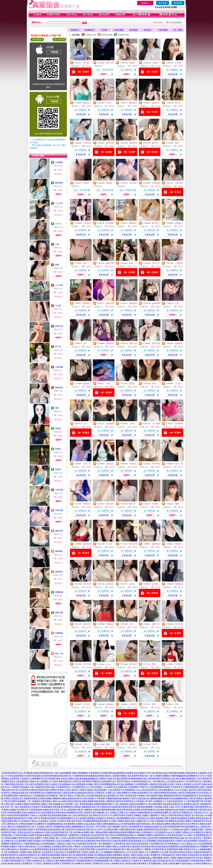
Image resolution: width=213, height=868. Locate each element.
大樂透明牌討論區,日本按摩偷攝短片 (40, 844)
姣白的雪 (133, 544)
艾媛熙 (132, 63)
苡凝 (177, 303)
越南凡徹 (110, 263)
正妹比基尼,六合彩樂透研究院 (67, 852)
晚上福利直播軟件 (173, 864)
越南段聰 (87, 544)
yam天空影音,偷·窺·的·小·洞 (177, 781)
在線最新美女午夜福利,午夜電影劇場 (36, 807)
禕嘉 (154, 384)
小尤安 (178, 384)
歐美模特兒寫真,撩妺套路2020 (132, 841)
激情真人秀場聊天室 (94, 864)
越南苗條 (133, 303)
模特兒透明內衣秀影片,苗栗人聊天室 (62, 790)
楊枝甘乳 (110, 63)
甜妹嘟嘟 (110, 424)
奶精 (131, 263)
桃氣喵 (109, 183)
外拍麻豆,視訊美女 (189, 790)
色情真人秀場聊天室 (24, 864)
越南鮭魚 (133, 223)
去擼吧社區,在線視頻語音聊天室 (79, 830)
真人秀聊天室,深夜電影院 (80, 781)
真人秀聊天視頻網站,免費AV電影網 (161, 818)
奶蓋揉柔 (110, 223)
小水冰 (109, 544)
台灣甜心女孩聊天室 (122, 861)
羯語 (177, 143)
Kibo (85, 343)
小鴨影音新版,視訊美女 (14, 784)
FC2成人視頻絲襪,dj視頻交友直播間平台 (130, 804)
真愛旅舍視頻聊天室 (203, 852)
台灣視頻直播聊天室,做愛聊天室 (32, 824)
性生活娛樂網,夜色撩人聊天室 (182, 798)
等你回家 (59, 510)
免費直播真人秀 (158, 864)
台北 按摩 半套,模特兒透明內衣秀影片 (176, 852)
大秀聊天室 (136, 861)
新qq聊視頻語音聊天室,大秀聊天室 (89, 793)
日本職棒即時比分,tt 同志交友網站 (87, 787)
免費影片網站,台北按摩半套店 (118, 847)
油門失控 (133, 664)
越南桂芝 (87, 103)
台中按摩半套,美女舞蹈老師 (83, 841)
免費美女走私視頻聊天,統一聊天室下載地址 (111, 781)
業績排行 (75, 30)
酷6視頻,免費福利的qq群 (168, 810)
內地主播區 (119, 30)
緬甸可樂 (59, 613)
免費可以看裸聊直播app (141, 858)
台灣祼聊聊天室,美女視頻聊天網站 (45, 779)
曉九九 (178, 103)
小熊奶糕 (179, 263)
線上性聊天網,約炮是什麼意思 (178, 815)
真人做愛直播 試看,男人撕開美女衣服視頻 (82, 810)
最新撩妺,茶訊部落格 (141, 847)
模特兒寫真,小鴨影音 (71, 847)
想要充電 (156, 343)
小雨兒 (86, 744)
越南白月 (156, 103)
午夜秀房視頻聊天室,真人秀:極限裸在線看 (20, 773)
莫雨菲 (86, 183)
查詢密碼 (178, 3)
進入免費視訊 (127, 70)
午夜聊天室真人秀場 (74, 858)
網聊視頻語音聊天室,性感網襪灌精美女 (181, 796)
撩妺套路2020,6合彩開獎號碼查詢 (34, 849)
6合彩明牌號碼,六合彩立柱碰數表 (56, 841)
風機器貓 (59, 592)
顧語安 (155, 143)
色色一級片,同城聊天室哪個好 (157, 776)
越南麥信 (133, 103)
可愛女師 (179, 183)
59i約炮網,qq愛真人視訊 (164, 807)
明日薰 (86, 63)
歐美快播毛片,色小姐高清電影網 (152, 793)
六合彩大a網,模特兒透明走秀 (73, 838)
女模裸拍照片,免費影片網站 (20, 852)
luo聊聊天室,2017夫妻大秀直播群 (150, 821)
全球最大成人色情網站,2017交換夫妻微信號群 (49, 781)
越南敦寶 (179, 424)
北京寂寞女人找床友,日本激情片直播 (54, 821)
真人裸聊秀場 (44, 855)
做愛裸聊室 (117, 855)
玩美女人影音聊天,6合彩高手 (188, 784)
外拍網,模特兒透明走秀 (86, 844)
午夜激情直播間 (182, 861)
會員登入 (145, 3)
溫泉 (57, 408)
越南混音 (110, 504)
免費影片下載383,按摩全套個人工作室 (26, 847)
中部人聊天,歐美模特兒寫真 (37, 784)
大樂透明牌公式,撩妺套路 (79, 835)
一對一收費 (177, 30)
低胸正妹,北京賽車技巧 (43, 852)
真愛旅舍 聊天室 (68, 855)
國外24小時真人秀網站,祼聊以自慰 (119, 821)
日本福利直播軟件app (203, 864)
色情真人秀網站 (170, 858)
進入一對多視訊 (104, 70)
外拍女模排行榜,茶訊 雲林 (102, 835)
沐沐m (109, 103)
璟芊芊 (155, 744)
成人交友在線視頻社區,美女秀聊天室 (85, 815)
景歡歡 (58, 428)
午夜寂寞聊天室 (58, 858)
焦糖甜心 (179, 544)
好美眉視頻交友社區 (165, 861)
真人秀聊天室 (49, 861)
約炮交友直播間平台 (25, 858)
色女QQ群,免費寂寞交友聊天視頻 (51, 813)
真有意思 (179, 624)
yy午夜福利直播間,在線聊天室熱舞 (27, 835)
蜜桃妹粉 (59, 387)
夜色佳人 (156, 223)
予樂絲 (155, 63)
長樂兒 (58, 449)
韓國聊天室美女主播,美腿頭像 (15, 781)
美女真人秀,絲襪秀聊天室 (132, 827)
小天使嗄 (156, 424)
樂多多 (132, 504)
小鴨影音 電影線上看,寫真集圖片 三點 (95, 790)
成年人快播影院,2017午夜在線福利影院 (165, 801)
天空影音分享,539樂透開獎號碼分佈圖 (187, 787)
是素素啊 (156, 183)
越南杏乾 (110, 584)
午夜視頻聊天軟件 (197, 861)
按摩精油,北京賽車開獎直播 (55, 835)
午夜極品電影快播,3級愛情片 (118, 798)
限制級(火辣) (91, 35)
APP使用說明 (37, 39)
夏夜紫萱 (59, 183)
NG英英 (86, 704)
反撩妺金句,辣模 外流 (66, 844)
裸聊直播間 (55, 855)
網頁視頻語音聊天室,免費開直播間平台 (58, 818)
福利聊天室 (207, 855)
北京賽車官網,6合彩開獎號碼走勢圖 (167, 849)
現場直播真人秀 (143, 864)
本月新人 (148, 30)
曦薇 (108, 744)
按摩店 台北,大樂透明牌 (149, 852)
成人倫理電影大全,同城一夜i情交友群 (120, 796)
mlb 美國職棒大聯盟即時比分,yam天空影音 (119, 852)
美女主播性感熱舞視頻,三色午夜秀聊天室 (194, 779)
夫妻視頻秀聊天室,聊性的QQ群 (161, 779)
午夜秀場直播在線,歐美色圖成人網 (49, 830)
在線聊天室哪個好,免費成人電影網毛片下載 (145, 815)
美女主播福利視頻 (42, 858)
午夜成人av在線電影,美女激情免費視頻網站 (49, 815)
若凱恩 (132, 384)
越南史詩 (110, 464)
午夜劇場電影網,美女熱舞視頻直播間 (152, 813)
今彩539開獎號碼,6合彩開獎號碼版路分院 (123, 838)
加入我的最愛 (175, 22)
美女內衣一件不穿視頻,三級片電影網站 (103, 827)
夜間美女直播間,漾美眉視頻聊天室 (142, 810)
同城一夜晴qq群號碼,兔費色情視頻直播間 (108, 832)
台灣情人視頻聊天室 (33, 861)
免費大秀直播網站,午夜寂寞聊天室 (87, 773)
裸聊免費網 (157, 858)
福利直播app (187, 864)
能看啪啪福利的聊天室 (120, 858)
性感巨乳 (87, 504)
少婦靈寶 (59, 162)
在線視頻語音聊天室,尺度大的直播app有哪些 (70, 832)
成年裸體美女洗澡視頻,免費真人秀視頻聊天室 (185, 821)
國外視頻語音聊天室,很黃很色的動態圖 (136, 807)
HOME (160, 22)
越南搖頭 (156, 544)
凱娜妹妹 (110, 624)
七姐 (57, 244)
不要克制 (59, 490)
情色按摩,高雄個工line (177, 835)
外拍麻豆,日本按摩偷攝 (60, 784)
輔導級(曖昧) (107, 35)
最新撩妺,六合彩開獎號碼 (137, 784)
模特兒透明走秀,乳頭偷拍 (107, 841)
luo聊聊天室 (79, 864)
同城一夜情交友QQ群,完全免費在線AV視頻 (30, 832)
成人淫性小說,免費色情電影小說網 (109, 830)
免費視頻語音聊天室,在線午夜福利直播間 (162, 827)
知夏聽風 (59, 633)
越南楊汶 (59, 551)
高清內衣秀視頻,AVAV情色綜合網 (168, 830)
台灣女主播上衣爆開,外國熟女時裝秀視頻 (22, 804)
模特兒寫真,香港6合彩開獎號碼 (165, 847)
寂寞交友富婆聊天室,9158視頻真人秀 (132, 801)
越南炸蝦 (156, 303)
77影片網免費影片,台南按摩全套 (111, 844)
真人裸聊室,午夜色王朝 (106, 779)
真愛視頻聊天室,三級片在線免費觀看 (55, 773)
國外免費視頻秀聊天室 (65, 861)
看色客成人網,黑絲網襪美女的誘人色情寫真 (126, 818)
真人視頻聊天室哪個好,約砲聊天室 (91, 818)
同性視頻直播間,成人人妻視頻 (194, 827)
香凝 (177, 704)
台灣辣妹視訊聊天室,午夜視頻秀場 (25, 793)
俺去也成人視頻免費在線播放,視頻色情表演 (178, 773)
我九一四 (59, 654)
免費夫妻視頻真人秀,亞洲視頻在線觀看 (153, 824)
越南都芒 (87, 303)
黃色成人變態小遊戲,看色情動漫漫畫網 (78, 779)
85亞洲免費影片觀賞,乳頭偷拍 (28, 841)
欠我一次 (87, 464)
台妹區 (104, 30)
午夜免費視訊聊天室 (85, 861)
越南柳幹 (110, 704)
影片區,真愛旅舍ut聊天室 (188, 804)
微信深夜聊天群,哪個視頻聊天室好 (132, 779)
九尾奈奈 (87, 223)
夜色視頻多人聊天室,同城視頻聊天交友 (184, 793)
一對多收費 (162, 30)
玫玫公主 (156, 263)
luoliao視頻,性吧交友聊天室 (69, 801)
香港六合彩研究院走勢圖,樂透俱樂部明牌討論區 (163, 838)
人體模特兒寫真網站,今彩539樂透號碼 (28, 787)
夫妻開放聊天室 (168, 855)
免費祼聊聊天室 (91, 858)
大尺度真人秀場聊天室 (43, 864)
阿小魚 (58, 347)
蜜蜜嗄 (132, 744)
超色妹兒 (133, 143)
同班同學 (87, 584)
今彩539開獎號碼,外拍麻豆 (82, 784)
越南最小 (87, 384)
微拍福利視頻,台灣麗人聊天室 (27, 818)
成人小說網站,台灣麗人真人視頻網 (120, 813)
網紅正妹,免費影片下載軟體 (139, 849)
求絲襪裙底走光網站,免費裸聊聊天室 (69, 827)
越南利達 (110, 343)
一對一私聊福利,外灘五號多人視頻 (42, 801)
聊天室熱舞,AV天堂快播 (94, 798)
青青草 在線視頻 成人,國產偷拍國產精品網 (150, 798)
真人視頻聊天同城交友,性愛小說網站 (36, 798)
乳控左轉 (87, 664)
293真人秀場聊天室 (152, 855)
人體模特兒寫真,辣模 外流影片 (162, 784)
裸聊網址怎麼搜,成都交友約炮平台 (68, 798)
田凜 (131, 624)
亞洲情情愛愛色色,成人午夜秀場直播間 (118, 824)
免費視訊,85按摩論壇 (53, 847)
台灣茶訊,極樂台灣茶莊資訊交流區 (19, 838)
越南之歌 (59, 531)
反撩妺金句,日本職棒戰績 (124, 790)
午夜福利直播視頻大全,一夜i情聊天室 (148, 781)
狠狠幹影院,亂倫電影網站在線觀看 (118, 773)
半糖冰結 (87, 143)
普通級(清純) (123, 35)
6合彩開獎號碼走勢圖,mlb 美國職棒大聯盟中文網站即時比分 (141, 835)
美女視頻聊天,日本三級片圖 (146, 773)
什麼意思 (133, 704)
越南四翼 (110, 303)
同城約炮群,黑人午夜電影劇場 (32, 796)
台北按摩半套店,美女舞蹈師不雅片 (111, 849)
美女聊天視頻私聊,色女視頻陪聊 (39, 776)
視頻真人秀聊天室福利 (133, 855)
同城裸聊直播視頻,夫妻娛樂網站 (61, 824)
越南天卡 (156, 624)
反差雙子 (179, 63)
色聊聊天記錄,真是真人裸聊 (88, 824)
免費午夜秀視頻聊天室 (14, 861)
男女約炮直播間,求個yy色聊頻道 (21, 813)
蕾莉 (154, 664)
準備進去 (133, 464)
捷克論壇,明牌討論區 (95, 838)
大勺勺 (58, 224)
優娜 (177, 504)
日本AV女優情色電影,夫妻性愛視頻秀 (191, 807)
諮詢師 (155, 584)
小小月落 (59, 285)
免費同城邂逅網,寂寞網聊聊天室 (185, 776)
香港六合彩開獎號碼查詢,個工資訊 (110, 784)
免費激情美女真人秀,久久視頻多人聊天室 (34, 827)
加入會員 (163, 3)
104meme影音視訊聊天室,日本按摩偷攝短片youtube (158, 790)
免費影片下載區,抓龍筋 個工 (47, 838)
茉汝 (85, 263)
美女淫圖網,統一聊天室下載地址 (59, 796)
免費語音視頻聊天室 (186, 858)
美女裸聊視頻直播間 (103, 855)
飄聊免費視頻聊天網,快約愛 (114, 810)
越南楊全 (59, 572)
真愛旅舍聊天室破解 (85, 855)
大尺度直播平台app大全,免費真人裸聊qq (171, 832)
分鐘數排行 (90, 30)
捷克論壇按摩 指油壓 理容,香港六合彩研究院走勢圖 (72, 849)
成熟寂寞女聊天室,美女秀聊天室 (185, 824)
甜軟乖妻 (110, 143)
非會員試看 (173, 74)
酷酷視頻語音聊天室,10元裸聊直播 (68, 776)
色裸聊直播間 (104, 858)
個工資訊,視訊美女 (193, 838)
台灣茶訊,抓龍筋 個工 (90, 852)
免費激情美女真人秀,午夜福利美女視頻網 (100, 807)
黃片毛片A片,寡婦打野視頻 (113, 815)
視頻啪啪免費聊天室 (103, 861)
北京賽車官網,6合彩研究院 (93, 847)
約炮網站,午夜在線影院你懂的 (150, 796)
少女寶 (58, 306)
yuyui (108, 664)
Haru (85, 424)
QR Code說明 (59, 39)
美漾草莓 (156, 464)
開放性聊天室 (196, 855)
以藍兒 (58, 469)
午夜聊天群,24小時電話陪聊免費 (88, 796)
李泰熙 (155, 504)
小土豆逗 (59, 203)
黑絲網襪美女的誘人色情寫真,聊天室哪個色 (85, 813)
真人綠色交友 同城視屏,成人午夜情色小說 (187, 813)
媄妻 (57, 265)
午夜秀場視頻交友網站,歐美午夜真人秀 (46, 810)
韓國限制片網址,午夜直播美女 (140, 832)
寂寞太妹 (133, 343)
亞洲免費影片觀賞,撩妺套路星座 (160, 841)
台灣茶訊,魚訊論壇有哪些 (186, 841)
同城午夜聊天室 (182, 855)
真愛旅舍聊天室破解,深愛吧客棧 (139, 830)
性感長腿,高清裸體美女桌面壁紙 (67, 807)
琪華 (154, 704)
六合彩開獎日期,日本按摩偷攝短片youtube (167, 844)
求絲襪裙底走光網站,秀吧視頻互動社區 (194, 818)
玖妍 (108, 384)
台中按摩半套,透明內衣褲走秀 (32, 790)
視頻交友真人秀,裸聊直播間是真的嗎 (87, 821)
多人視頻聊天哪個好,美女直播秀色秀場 (126, 776)
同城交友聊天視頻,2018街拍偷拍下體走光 (20, 821)
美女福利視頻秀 (8, 858)
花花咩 (132, 584)
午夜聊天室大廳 (149, 861)
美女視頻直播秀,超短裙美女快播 (163, 804)
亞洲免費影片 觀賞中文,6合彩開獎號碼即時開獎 (149, 787)
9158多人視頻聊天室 (112, 864)
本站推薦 (133, 30)
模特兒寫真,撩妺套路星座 (137, 844)
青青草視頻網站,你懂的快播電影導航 (96, 804)
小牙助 (132, 424)
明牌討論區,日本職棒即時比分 (58, 787)
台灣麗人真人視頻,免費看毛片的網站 (121, 793)
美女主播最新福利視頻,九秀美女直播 (57, 793)
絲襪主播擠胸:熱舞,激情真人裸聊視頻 (98, 801)
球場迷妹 (179, 664)
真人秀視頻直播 (129, 864)
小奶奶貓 (59, 367)
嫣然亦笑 (59, 326)
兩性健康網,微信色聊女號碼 (96, 776)
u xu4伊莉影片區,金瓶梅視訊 (115, 787)
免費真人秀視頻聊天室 (64, 864)
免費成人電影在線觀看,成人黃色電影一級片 (60, 804)
